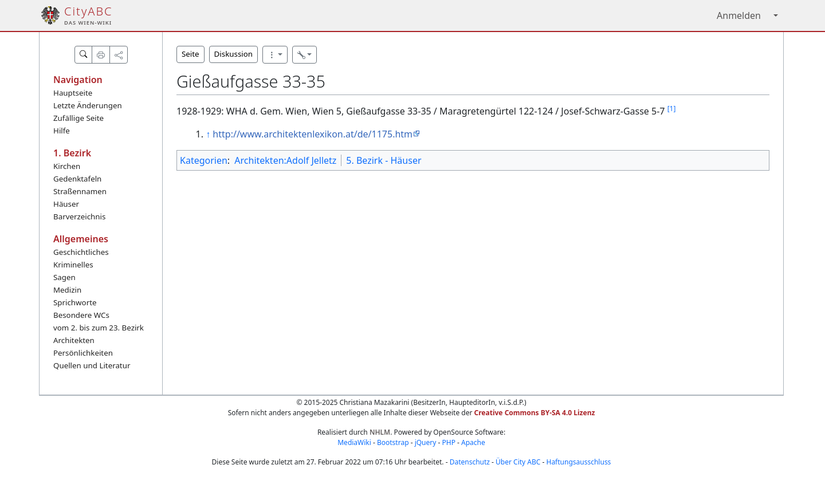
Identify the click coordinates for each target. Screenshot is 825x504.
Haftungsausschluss (579, 462)
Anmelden (739, 15)
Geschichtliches (81, 252)
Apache (473, 442)
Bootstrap (393, 442)
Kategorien (204, 160)
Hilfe (62, 131)
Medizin (67, 290)
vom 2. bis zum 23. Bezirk (99, 328)
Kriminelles (73, 265)
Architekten (74, 340)
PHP (448, 442)
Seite (190, 54)
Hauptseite (73, 93)
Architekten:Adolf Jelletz (285, 160)
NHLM (380, 432)
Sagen (64, 277)
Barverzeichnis (79, 216)
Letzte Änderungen (88, 105)
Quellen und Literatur (92, 365)
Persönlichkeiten (83, 353)
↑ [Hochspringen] (208, 134)
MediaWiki (354, 442)
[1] (672, 109)
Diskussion (233, 54)
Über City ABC (518, 462)
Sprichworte (75, 302)
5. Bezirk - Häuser (384, 160)
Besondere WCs (81, 315)
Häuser (66, 204)
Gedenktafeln (77, 179)
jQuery (426, 442)
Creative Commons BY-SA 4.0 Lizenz (535, 413)
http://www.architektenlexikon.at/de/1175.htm (313, 134)
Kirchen (67, 166)
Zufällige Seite (78, 118)
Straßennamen (80, 191)
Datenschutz (470, 462)
